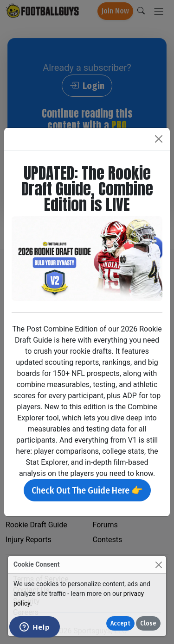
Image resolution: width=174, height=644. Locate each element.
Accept (120, 623)
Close (148, 623)
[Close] (158, 565)
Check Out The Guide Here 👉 (87, 490)
